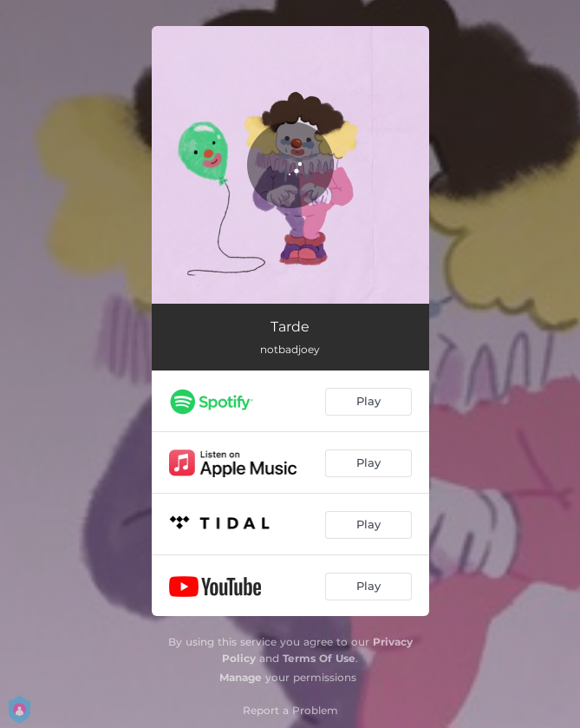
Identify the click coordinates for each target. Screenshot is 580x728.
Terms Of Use (319, 658)
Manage (241, 677)
